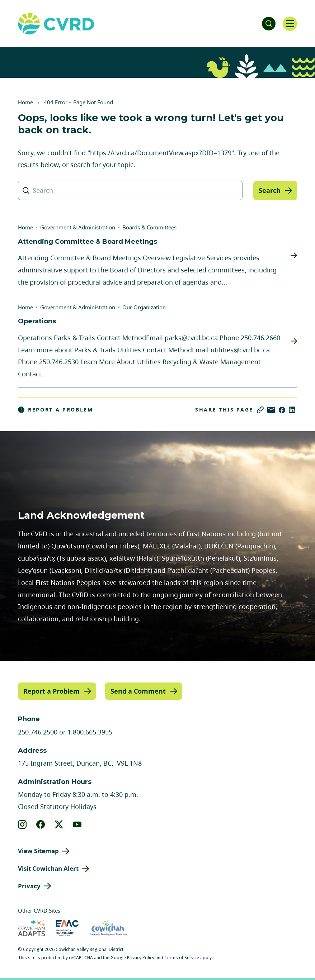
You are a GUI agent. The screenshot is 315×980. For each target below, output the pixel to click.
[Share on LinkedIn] (292, 410)
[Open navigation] (290, 24)
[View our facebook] (41, 824)
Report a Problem (56, 410)
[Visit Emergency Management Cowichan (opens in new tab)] (67, 928)
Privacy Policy (141, 958)
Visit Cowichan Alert (48, 868)
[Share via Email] (271, 410)
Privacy (29, 886)
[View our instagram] (22, 824)
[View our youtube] (77, 824)
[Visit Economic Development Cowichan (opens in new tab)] (108, 928)
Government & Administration (78, 227)
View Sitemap (38, 851)
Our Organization (144, 307)
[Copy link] (260, 410)
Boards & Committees (149, 227)
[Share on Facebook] (282, 410)
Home (25, 102)
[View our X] (59, 824)
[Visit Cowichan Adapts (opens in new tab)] (32, 928)
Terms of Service (182, 958)
